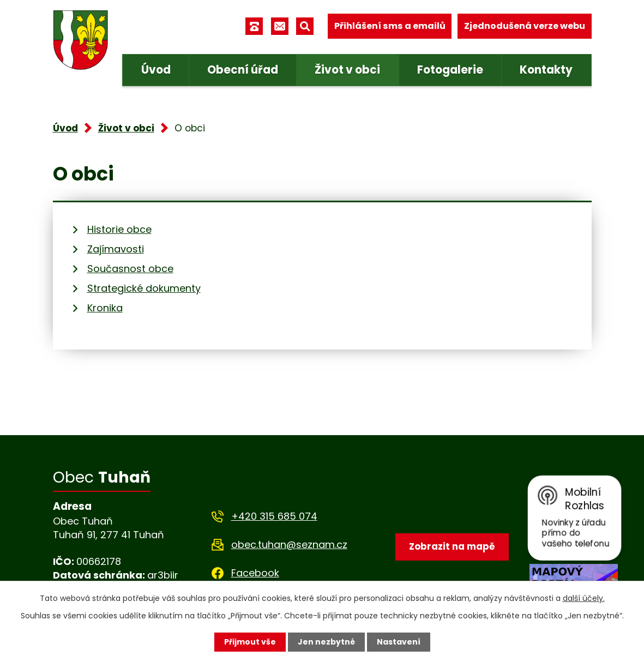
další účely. (584, 598)
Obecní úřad (243, 70)
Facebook (255, 573)
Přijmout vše (250, 642)
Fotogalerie (450, 70)
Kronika (105, 308)
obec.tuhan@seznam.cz (289, 544)
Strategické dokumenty (144, 288)
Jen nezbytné (326, 642)
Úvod (156, 70)
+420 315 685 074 (274, 516)
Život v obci (347, 70)
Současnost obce (130, 269)
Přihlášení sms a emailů (390, 26)
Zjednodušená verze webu (525, 26)
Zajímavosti (116, 249)
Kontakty (546, 70)
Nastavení (399, 642)
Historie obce (119, 229)
